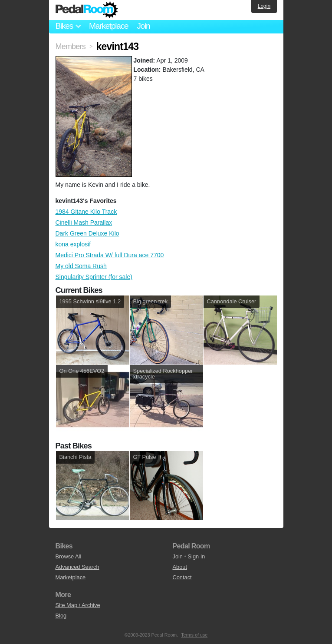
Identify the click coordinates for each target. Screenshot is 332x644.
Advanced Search (77, 567)
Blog (61, 616)
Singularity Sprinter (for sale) (94, 277)
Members (71, 46)
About (180, 567)
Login (264, 6)
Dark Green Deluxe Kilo (87, 233)
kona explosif (73, 244)
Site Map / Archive (78, 605)
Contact (182, 577)
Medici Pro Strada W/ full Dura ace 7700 (110, 255)
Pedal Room (87, 10)
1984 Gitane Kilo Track (86, 212)
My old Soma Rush (81, 266)
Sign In (197, 556)
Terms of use (194, 635)
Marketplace (108, 26)
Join (143, 26)
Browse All (69, 556)
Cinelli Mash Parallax (84, 222)
